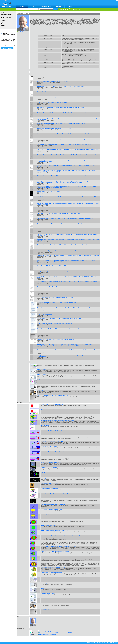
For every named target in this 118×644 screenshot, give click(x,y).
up (116, 641)
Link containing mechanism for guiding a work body (51, 462)
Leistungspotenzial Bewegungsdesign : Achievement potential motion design (53, 271)
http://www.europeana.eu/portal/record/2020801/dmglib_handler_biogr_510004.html (56, 633)
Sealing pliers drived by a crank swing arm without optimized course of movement (57, 420)
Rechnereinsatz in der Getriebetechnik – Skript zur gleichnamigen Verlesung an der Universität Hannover (58, 229)
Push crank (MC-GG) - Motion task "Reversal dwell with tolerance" (54, 452)
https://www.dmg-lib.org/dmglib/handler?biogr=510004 (50, 631)
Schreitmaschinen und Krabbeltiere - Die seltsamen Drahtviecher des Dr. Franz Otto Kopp (55, 339)
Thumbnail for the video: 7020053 (47, 609)
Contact (105, 1)
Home (96, 1)
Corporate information (91, 642)
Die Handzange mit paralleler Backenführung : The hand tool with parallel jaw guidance (55, 287)
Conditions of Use (113, 642)
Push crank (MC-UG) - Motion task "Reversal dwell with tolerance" (54, 436)
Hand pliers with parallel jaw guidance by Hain (50, 489)
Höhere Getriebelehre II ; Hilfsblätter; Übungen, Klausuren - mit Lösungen (52, 102)
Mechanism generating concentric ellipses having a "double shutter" (54, 531)
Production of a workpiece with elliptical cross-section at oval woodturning (55, 541)
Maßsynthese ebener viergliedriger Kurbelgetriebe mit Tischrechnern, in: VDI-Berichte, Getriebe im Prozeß (59, 213)
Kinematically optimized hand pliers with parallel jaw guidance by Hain (55, 494)
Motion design (40, 364)
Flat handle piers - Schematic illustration (49, 478)
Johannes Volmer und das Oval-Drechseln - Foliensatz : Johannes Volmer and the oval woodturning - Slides (59, 329)
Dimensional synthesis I (42, 369)
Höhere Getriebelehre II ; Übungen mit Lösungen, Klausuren (49, 97)
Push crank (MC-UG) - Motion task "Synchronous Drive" (52, 441)
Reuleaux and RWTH (41, 385)
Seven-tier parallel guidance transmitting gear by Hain (51, 510)
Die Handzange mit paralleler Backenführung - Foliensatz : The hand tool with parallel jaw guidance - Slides (59, 318)
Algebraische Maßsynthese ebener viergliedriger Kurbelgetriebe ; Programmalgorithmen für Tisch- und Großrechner (61, 87)
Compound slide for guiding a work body (49, 468)
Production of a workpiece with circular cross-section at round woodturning (56, 520)
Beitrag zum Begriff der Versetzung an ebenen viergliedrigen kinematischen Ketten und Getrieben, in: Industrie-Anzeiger (61, 139)
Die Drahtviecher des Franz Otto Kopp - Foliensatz (47, 334)
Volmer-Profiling (40, 390)
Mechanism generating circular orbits (48, 525)
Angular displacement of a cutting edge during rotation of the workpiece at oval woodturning (59, 546)
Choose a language (112, 1)
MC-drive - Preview (44, 588)
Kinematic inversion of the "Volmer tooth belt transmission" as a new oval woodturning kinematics (60, 562)
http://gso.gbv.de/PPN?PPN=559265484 (48, 635)
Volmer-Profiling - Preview (46, 604)
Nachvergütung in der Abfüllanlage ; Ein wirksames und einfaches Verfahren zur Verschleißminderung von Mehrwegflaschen (62, 266)
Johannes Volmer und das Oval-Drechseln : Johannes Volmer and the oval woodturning (55, 297)
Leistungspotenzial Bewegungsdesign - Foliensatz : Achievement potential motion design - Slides (57, 303)
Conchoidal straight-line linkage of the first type (50, 483)
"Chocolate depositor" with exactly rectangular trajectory (52, 404)
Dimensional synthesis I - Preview (47, 583)
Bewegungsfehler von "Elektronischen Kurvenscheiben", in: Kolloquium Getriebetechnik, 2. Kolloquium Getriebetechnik (61, 108)
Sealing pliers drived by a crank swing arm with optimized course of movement (56, 415)
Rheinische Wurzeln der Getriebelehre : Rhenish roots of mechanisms (51, 292)
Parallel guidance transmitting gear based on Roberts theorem (53, 504)
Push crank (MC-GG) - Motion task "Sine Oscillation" (51, 447)
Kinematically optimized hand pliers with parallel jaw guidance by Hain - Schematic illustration (59, 499)
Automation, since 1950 (35, 72)
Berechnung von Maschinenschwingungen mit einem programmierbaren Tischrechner (55, 129)
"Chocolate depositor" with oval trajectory (49, 410)
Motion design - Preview (46, 578)
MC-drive (39, 380)
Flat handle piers (44, 473)
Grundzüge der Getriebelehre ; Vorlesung (46, 92)
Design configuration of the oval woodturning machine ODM (53, 567)
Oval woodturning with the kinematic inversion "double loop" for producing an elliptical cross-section (61, 536)
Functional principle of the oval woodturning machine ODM (52, 573)
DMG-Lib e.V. (7, 46)
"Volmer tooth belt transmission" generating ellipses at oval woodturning (55, 557)
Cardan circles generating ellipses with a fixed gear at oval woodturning (55, 552)
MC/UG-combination (45, 426)
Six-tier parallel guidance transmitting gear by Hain (51, 515)
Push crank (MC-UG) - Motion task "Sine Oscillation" (51, 431)
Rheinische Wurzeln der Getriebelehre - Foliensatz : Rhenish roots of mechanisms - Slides (55, 324)
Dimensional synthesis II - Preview (48, 594)
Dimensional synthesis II (42, 375)
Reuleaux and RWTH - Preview (47, 599)
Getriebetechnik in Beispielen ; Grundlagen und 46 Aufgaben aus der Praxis (53, 76)
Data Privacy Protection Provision (102, 642)
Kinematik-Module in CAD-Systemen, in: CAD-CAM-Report (49, 192)
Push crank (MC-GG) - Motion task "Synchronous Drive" (52, 457)
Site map (100, 1)
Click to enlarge (21, 32)
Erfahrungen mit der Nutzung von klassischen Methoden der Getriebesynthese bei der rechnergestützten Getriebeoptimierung (63, 176)
